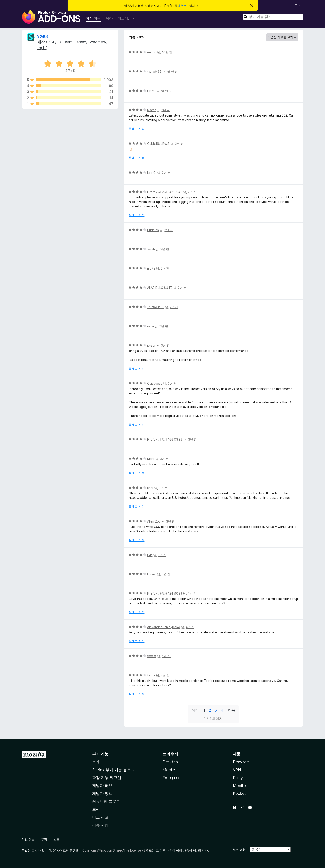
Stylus (43, 36)
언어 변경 (239, 849)
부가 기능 (100, 754)
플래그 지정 (137, 129)
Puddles (153, 230)
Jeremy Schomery (90, 42)
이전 (195, 710)
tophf (42, 48)
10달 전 (167, 52)
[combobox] (273, 17)
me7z (151, 268)
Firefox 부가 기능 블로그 (113, 770)
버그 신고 (100, 817)
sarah (151, 249)
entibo (152, 52)
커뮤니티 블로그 (106, 801)
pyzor (151, 345)
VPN (237, 770)
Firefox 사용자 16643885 (165, 439)
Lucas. (152, 574)
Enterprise (171, 778)
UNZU (151, 91)
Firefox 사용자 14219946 (165, 192)
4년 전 (192, 593)
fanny (151, 675)
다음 (232, 710)
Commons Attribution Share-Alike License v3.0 (115, 850)
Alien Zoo (154, 521)
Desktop (170, 762)
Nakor (151, 110)
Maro (151, 459)
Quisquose (155, 383)
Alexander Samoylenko (164, 627)
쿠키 (44, 839)
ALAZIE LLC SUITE (160, 288)
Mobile (169, 770)
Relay (238, 778)
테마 (109, 18)
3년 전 (165, 345)
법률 (56, 839)
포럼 (96, 809)
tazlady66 (154, 72)
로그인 (299, 5)
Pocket (239, 793)
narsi (151, 326)
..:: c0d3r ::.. (156, 307)
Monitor (240, 786)
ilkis (150, 555)
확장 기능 (93, 18)
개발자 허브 (102, 786)
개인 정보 (28, 839)
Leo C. (152, 173)
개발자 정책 (102, 793)
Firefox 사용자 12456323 (165, 593)
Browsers (241, 762)
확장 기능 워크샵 (107, 778)
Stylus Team (62, 42)
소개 (96, 762)
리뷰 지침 (100, 825)
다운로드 (183, 6)
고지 (35, 850)
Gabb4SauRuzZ (158, 144)
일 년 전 (172, 72)
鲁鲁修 (152, 656)
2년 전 (166, 110)
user (150, 488)
